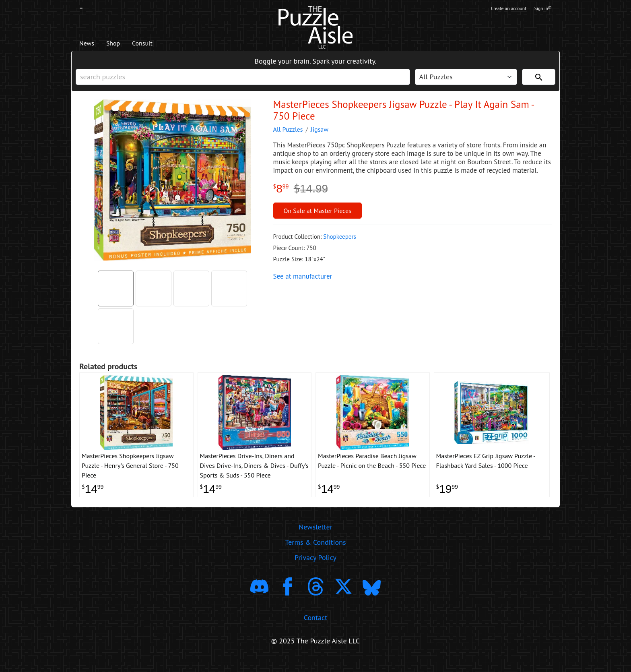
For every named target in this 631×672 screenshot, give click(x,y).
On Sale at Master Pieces (317, 217)
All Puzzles (288, 135)
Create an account (500, 9)
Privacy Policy (315, 569)
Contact (315, 629)
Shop (121, 45)
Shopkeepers (340, 243)
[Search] (539, 81)
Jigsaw (320, 135)
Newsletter (315, 539)
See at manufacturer (303, 282)
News (90, 45)
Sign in (542, 9)
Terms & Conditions (315, 554)
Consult (158, 45)
